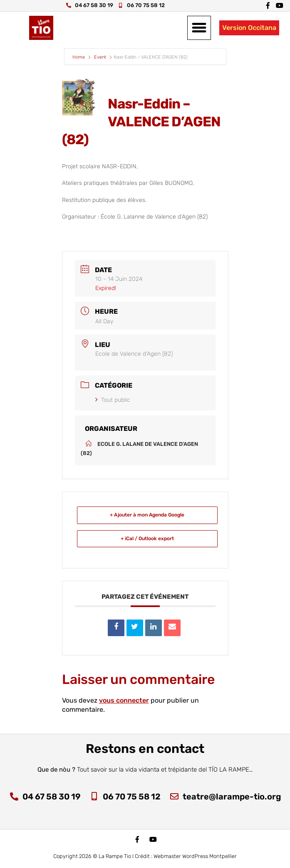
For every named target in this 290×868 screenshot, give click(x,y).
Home (79, 57)
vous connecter (124, 700)
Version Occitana (249, 28)
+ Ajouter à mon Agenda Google (147, 515)
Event (100, 57)
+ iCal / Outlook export (147, 539)
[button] (199, 28)
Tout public (113, 400)
